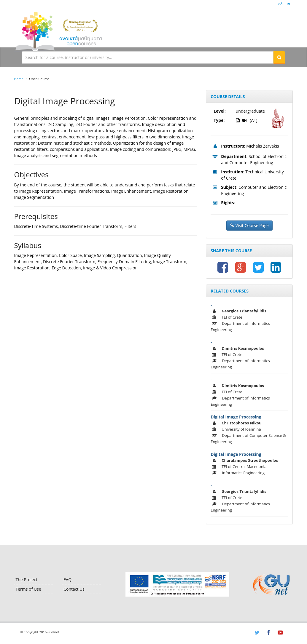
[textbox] (148, 57)
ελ (280, 3)
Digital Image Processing (236, 417)
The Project (27, 580)
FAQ (67, 580)
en (289, 3)
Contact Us (74, 589)
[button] (279, 57)
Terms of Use (28, 589)
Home (19, 79)
